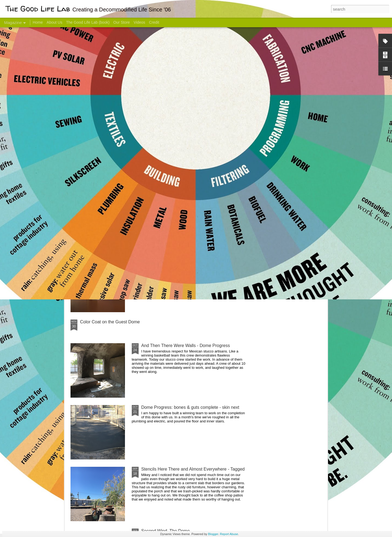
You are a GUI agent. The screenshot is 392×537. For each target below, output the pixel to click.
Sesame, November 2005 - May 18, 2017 (229, 217)
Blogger (213, 534)
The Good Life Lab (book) (88, 22)
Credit (154, 22)
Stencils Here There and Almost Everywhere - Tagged (193, 469)
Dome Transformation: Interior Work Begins (183, 260)
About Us (54, 22)
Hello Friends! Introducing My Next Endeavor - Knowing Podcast (100, 221)
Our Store (122, 22)
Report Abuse (229, 534)
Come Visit (284, 214)
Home (38, 22)
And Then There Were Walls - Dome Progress (186, 346)
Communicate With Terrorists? (163, 217)
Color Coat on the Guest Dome (110, 322)
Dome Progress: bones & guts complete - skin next (190, 407)
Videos (140, 22)
